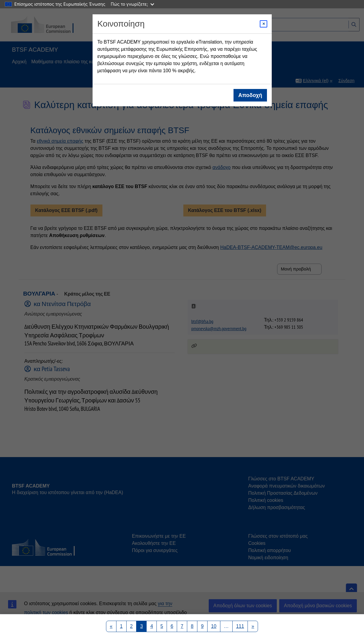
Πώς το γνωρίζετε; (132, 4)
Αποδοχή (250, 95)
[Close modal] (264, 24)
